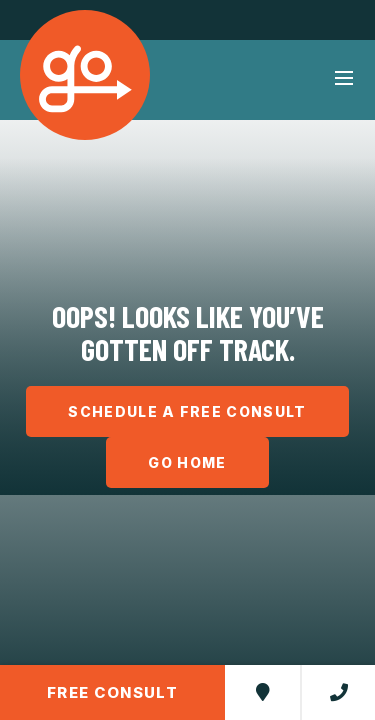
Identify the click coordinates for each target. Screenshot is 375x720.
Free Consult (112, 692)
